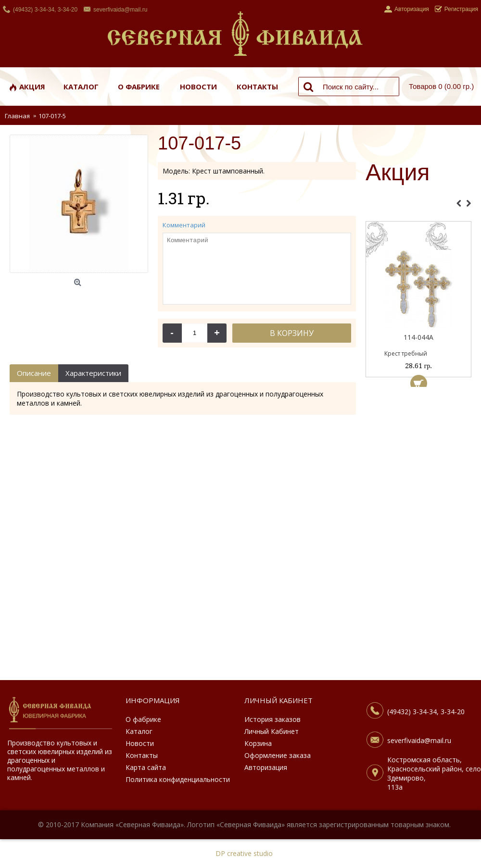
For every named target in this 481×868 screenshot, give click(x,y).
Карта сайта (146, 767)
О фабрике (143, 719)
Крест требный (406, 353)
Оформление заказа (278, 755)
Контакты (142, 755)
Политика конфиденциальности (178, 779)
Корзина (258, 743)
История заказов (272, 719)
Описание (34, 373)
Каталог (139, 731)
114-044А (418, 337)
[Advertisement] (418, 536)
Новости (140, 743)
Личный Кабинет (272, 731)
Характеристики (93, 373)
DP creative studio (244, 853)
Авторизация (266, 767)
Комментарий (184, 225)
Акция (398, 173)
